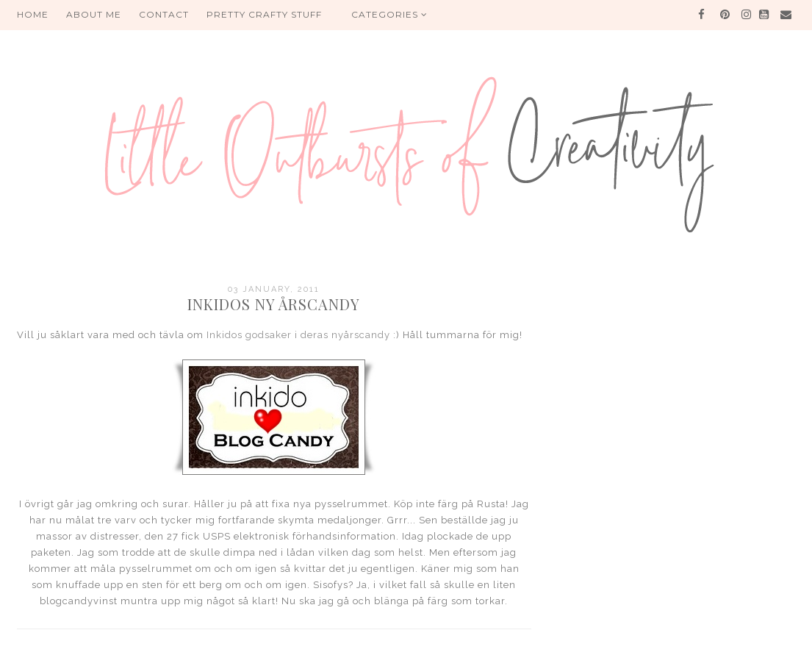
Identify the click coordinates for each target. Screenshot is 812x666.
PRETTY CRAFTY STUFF (264, 14)
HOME (33, 14)
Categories (389, 14)
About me (94, 14)
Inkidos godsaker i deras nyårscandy (298, 335)
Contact (164, 14)
